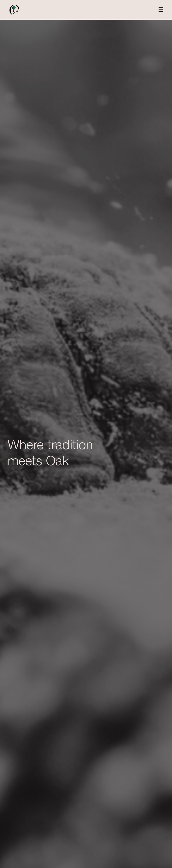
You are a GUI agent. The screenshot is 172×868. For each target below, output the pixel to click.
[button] (161, 10)
